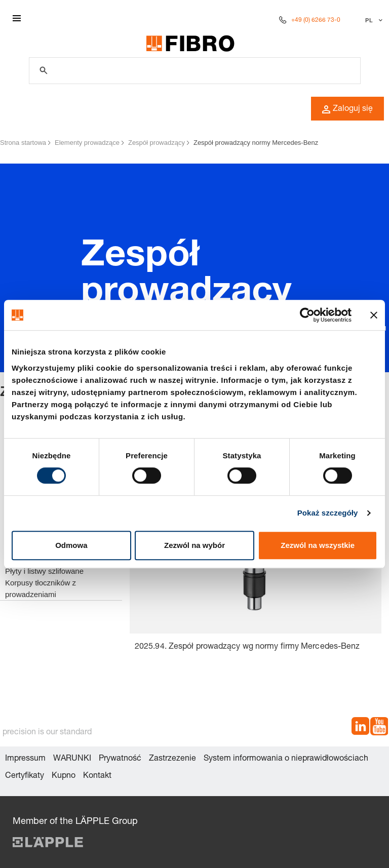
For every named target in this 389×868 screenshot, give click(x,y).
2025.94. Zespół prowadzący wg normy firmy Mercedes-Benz (247, 647)
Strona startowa (23, 143)
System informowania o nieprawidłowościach (286, 759)
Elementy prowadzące (87, 143)
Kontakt (97, 776)
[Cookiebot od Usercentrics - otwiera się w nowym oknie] (307, 315)
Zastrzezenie (172, 759)
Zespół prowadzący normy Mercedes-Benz (256, 143)
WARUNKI (72, 759)
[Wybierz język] (373, 20)
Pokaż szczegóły (328, 513)
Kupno (64, 776)
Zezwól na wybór (194, 545)
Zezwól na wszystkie (318, 545)
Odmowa (71, 545)
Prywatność (120, 759)
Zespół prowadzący (157, 143)
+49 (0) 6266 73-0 (316, 20)
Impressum (25, 759)
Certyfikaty (25, 776)
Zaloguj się (347, 109)
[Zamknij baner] (374, 315)
